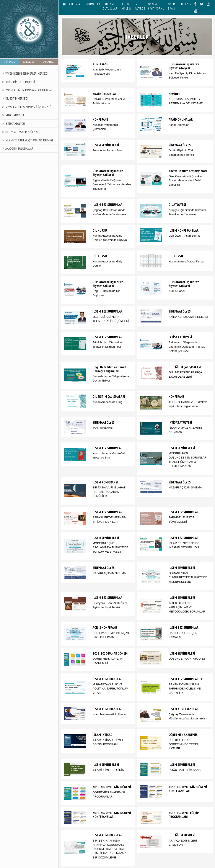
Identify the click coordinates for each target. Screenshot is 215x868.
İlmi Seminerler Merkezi (20, 82)
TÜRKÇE (10, 62)
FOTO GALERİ (127, 6)
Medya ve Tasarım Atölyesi (22, 132)
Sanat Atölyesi (15, 115)
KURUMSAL (75, 4)
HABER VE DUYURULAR (110, 6)
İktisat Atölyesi (15, 124)
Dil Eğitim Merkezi (16, 98)
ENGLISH (29, 62)
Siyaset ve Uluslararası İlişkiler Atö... (29, 107)
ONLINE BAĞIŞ (173, 6)
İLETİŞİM (186, 4)
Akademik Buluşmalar (19, 148)
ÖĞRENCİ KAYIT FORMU (156, 6)
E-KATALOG (140, 6)
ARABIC (49, 62)
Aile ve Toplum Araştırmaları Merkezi (29, 140)
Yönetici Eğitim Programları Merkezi (29, 90)
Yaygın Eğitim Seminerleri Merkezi (26, 73)
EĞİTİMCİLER (93, 4)
